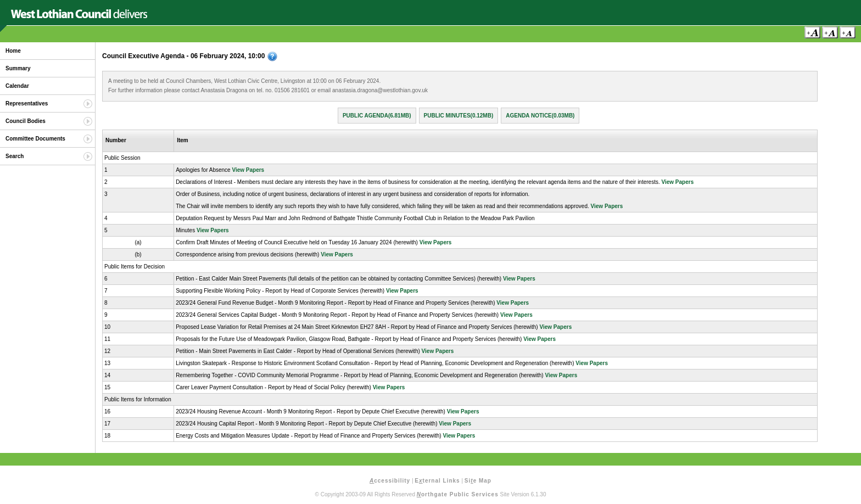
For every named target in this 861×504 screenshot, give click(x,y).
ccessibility (390, 481)
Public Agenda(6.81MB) (377, 116)
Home (13, 51)
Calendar (17, 86)
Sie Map (478, 481)
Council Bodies (26, 121)
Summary (18, 68)
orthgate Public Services (458, 494)
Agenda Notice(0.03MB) (540, 116)
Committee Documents (35, 139)
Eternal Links (437, 481)
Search (15, 156)
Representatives (27, 103)
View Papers (248, 170)
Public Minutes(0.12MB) (459, 116)
